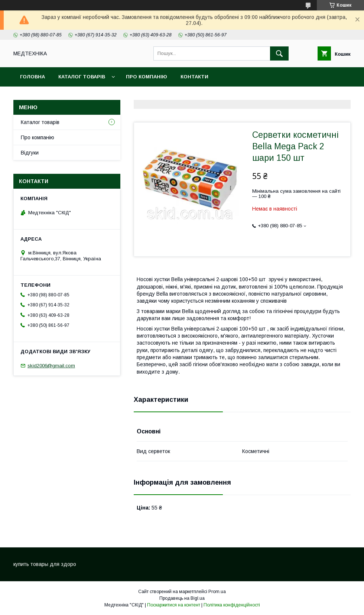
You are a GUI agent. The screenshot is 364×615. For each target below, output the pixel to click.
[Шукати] (279, 53)
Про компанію (147, 77)
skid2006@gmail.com (51, 366)
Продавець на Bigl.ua (182, 598)
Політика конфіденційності (232, 605)
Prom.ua (217, 592)
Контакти (194, 77)
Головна (32, 77)
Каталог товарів (82, 77)
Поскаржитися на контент (174, 605)
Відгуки (30, 153)
